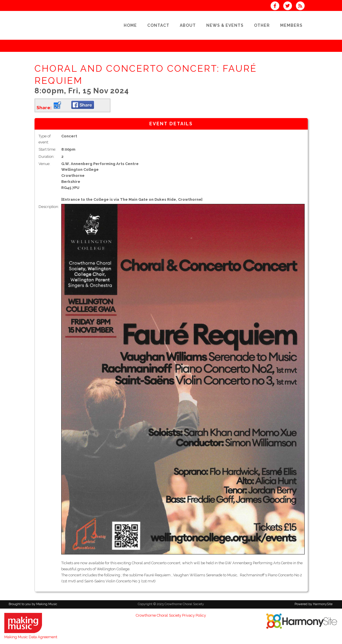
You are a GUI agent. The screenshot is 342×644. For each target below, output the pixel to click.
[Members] (291, 25)
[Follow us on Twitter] (289, 6)
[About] (188, 25)
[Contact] (158, 25)
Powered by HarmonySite (314, 604)
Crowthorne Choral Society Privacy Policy (171, 615)
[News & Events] (225, 25)
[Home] (130, 25)
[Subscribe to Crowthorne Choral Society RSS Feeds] (302, 6)
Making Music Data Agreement (31, 637)
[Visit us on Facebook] (277, 6)
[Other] (262, 25)
